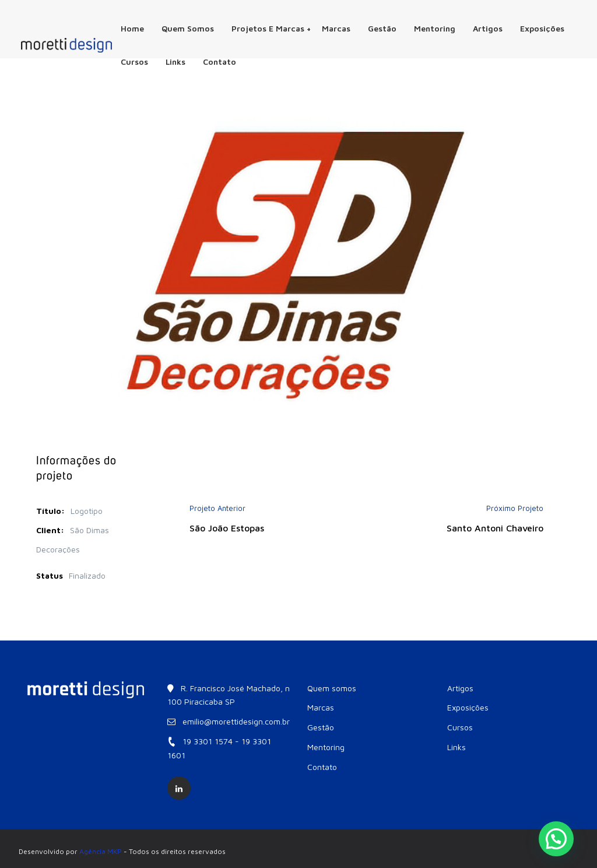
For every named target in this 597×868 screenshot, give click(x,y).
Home (132, 28)
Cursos (134, 62)
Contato (220, 62)
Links (175, 62)
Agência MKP (101, 851)
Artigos (488, 28)
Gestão (382, 28)
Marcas (336, 28)
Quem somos (188, 28)
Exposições (542, 28)
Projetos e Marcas (271, 28)
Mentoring (435, 28)
